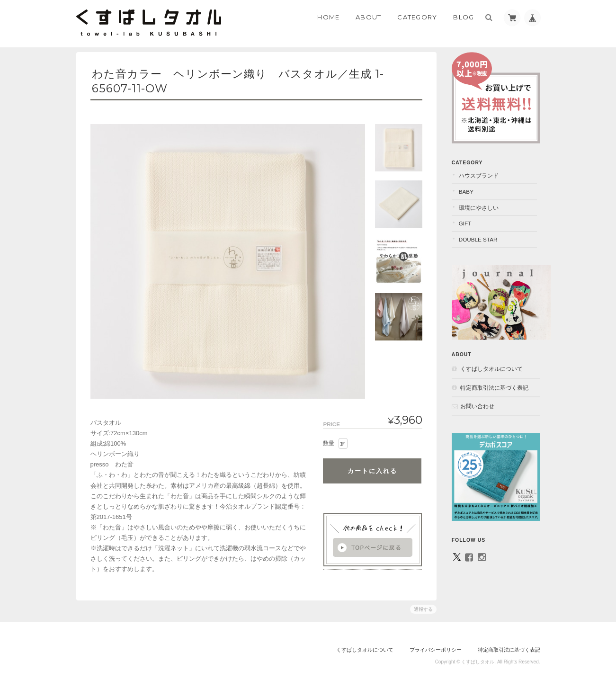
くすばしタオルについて (495, 365)
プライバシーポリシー (436, 650)
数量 (328, 443)
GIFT (469, 220)
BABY (469, 188)
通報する (423, 609)
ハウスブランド (482, 172)
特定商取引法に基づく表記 (498, 384)
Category (417, 17)
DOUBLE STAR (482, 236)
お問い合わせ (481, 403)
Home (328, 17)
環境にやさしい (482, 204)
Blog (464, 17)
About (369, 17)
